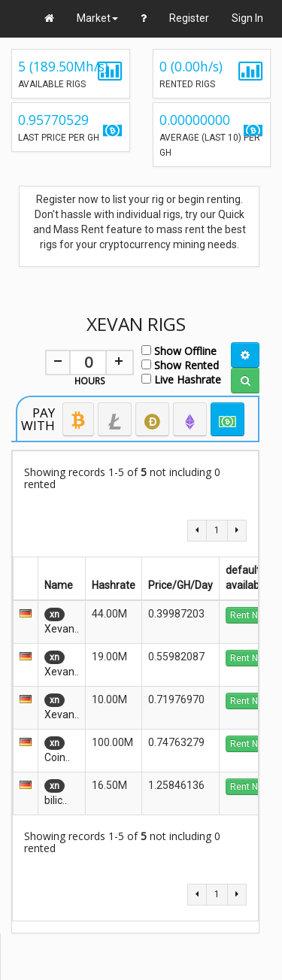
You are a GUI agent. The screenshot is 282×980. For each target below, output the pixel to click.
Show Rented (180, 364)
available (247, 585)
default (246, 570)
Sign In (247, 18)
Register (189, 18)
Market (97, 18)
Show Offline (179, 350)
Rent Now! (251, 615)
